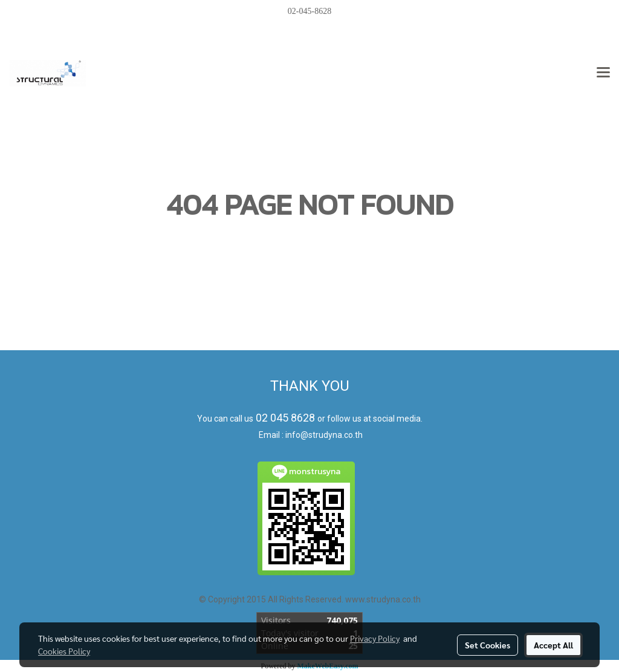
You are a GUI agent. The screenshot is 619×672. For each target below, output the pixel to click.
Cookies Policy (64, 651)
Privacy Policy (375, 638)
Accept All (553, 645)
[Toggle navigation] (603, 73)
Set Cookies (488, 645)
